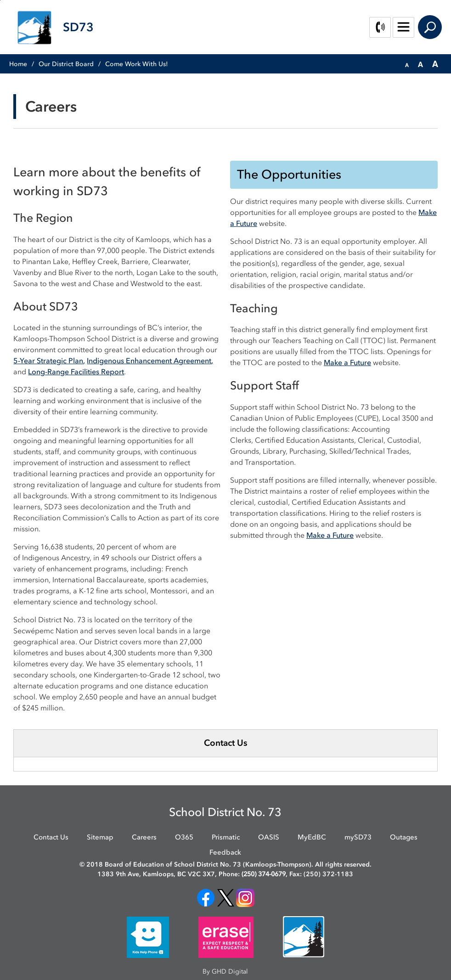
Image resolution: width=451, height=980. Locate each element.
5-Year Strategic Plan (48, 360)
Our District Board (66, 64)
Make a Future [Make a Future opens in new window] (347, 362)
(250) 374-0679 (264, 874)
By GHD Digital (225, 972)
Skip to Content (0, 0)
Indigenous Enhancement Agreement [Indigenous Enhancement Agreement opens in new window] (149, 360)
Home (18, 64)
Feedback (225, 852)
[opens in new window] (206, 898)
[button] (407, 64)
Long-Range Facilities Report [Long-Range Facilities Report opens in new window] (76, 372)
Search (430, 27)
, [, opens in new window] (212, 360)
